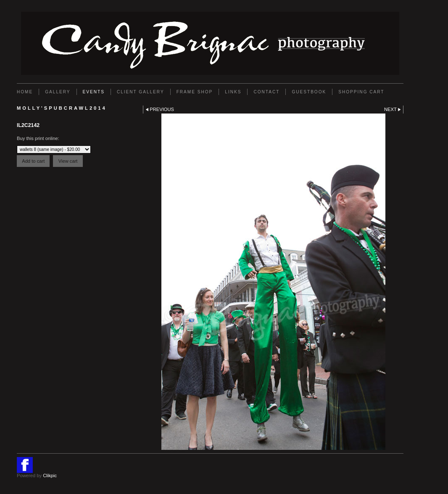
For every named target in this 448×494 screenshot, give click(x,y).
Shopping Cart (361, 92)
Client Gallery (141, 92)
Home (25, 92)
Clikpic (50, 476)
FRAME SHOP (195, 92)
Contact (266, 92)
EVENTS (94, 92)
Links (233, 92)
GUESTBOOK (309, 92)
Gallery (58, 92)
